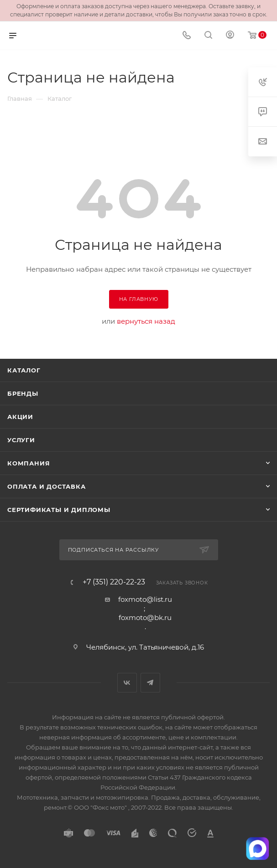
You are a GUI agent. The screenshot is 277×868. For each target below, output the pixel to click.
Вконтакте (127, 683)
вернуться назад (146, 321)
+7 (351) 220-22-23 (114, 582)
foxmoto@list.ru (145, 599)
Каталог (24, 370)
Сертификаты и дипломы (59, 510)
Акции (20, 417)
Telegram (150, 683)
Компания (29, 463)
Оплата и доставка (47, 486)
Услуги (21, 440)
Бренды (23, 393)
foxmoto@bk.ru (145, 617)
